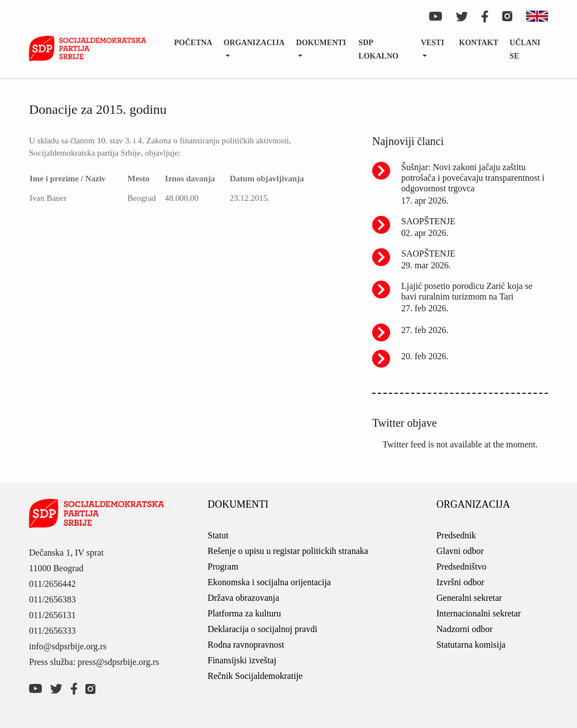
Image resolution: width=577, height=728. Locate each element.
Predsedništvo (461, 567)
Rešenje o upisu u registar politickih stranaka (288, 551)
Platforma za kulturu (244, 613)
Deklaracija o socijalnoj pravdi (263, 629)
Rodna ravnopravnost (246, 645)
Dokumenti (321, 43)
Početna (193, 43)
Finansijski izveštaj (242, 660)
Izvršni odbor (460, 582)
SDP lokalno (378, 49)
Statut (218, 535)
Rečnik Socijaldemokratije (255, 676)
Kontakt (479, 43)
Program (223, 567)
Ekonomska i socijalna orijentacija (269, 582)
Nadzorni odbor (465, 629)
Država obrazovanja (243, 598)
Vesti (432, 43)
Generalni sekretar (469, 598)
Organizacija (254, 43)
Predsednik (456, 535)
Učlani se (525, 49)
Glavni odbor (460, 551)
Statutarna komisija (471, 645)
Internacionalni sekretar (479, 613)
